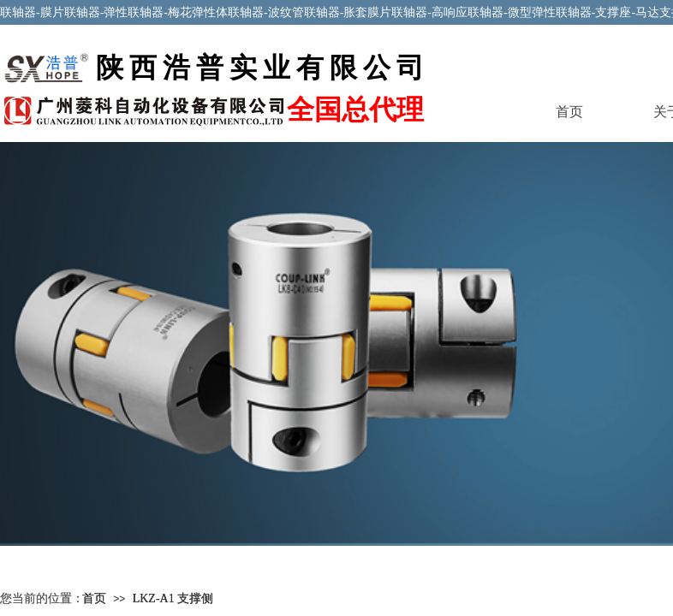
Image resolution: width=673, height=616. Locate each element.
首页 (569, 112)
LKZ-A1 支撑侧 (173, 598)
